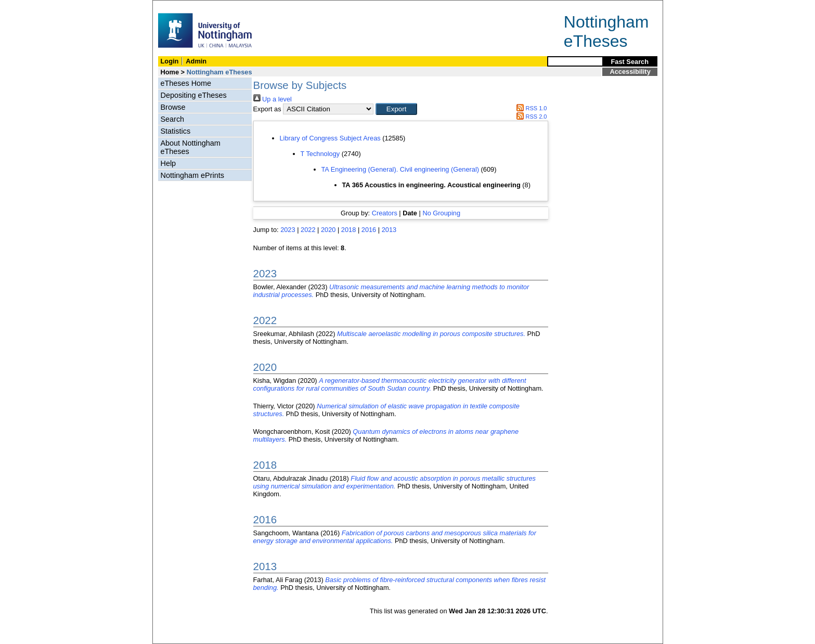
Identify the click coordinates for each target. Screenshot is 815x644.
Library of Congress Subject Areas (330, 138)
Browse (173, 107)
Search (173, 119)
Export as (267, 109)
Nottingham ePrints (192, 175)
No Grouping (441, 213)
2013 (389, 230)
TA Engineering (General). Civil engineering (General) (400, 169)
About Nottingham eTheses (191, 147)
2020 (328, 230)
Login (170, 61)
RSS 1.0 (531, 108)
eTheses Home (186, 83)
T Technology (320, 154)
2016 (369, 230)
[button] (396, 109)
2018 (348, 230)
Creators (385, 213)
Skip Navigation (176, 6)
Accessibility (630, 72)
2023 (288, 230)
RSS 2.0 (531, 117)
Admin (196, 61)
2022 (308, 230)
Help (169, 163)
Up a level (273, 99)
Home (170, 72)
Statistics (176, 131)
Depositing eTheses (194, 95)
